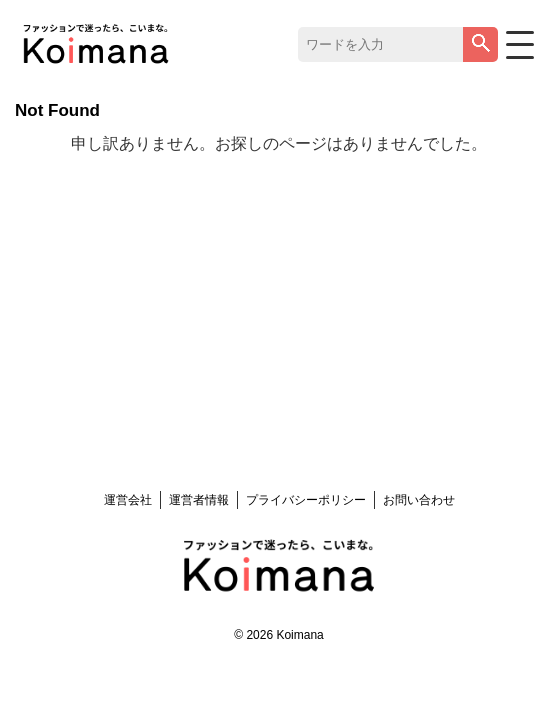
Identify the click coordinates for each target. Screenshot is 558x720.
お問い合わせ (419, 500)
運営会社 (128, 500)
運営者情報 (199, 500)
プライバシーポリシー (306, 500)
